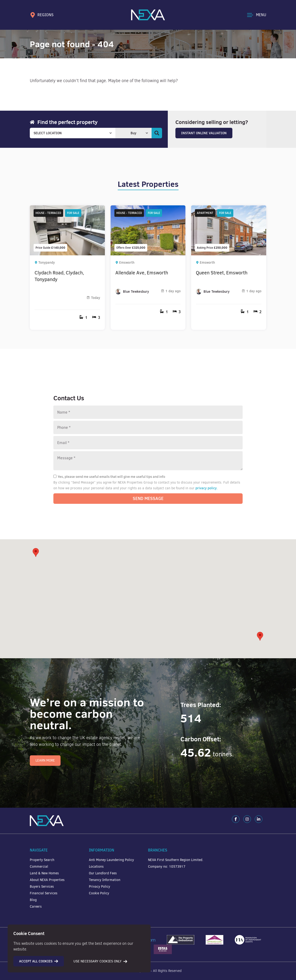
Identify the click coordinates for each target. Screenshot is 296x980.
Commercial (39, 867)
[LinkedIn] (259, 819)
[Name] (148, 412)
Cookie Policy (99, 893)
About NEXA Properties (47, 880)
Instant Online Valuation (204, 133)
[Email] (148, 443)
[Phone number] (148, 427)
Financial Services (44, 893)
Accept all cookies (39, 961)
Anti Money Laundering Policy (111, 860)
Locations (96, 867)
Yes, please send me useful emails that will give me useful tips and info (109, 477)
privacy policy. (207, 488)
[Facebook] (236, 819)
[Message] (148, 461)
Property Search (42, 860)
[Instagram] (247, 819)
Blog (33, 900)
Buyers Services (42, 887)
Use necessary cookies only (100, 961)
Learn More (45, 760)
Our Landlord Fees (103, 873)
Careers (36, 907)
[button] (260, 636)
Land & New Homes (44, 873)
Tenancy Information (105, 880)
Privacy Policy (100, 887)
